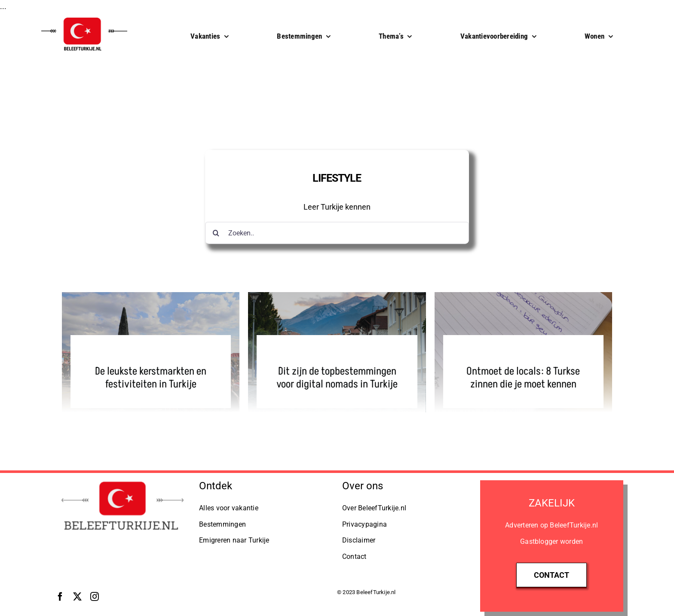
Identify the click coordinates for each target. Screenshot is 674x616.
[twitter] (77, 597)
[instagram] (95, 597)
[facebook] (60, 597)
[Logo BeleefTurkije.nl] (122, 480)
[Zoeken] (216, 233)
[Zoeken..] (337, 233)
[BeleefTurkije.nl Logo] (84, 17)
